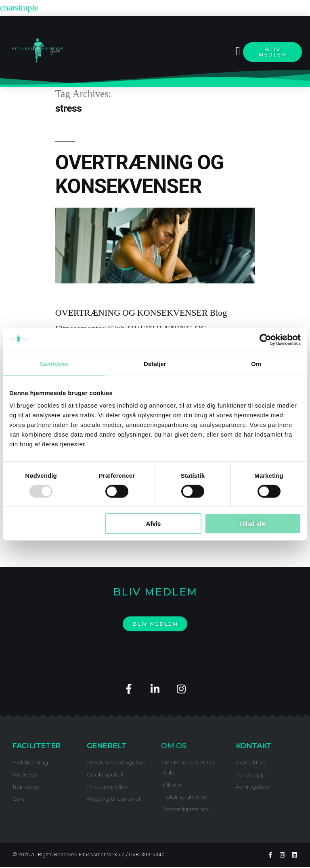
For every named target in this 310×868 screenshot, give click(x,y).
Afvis (154, 524)
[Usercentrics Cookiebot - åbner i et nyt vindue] (265, 339)
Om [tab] (256, 363)
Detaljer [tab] (155, 363)
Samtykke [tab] (54, 363)
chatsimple (19, 8)
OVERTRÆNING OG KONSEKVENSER (139, 174)
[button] (238, 51)
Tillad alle (253, 524)
